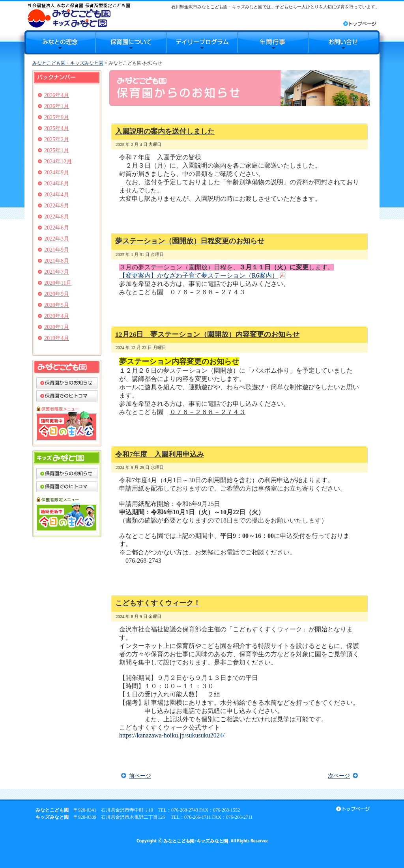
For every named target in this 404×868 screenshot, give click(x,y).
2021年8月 (57, 261)
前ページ (140, 776)
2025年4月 (57, 128)
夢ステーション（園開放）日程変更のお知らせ (190, 241)
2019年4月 (57, 338)
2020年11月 (58, 283)
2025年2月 (57, 139)
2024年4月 (57, 195)
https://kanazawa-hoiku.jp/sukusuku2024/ (172, 735)
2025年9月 (57, 117)
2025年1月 (57, 150)
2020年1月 (57, 327)
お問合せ (344, 42)
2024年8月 (57, 184)
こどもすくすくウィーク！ (158, 603)
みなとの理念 (60, 42)
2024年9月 (57, 173)
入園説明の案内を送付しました (165, 131)
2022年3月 (57, 239)
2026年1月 (57, 106)
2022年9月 (57, 206)
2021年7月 (57, 272)
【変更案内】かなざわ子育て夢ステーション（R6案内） (199, 275)
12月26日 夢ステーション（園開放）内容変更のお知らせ (207, 334)
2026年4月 (57, 95)
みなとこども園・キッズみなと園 (68, 63)
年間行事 (273, 42)
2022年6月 (57, 228)
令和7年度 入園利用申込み (160, 454)
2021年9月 (57, 250)
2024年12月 (58, 161)
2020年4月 (57, 316)
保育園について (131, 42)
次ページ (339, 776)
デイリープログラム (202, 42)
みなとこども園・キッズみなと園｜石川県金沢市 (79, 15)
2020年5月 (57, 305)
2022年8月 (57, 217)
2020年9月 (57, 294)
